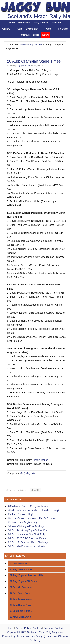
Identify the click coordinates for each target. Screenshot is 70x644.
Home (12, 23)
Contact (25, 35)
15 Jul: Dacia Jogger (21, 599)
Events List (32, 29)
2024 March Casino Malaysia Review (28, 506)
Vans (48, 29)
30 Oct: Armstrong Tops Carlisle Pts (27, 530)
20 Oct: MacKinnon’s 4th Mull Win (26, 546)
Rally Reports (41, 23)
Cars (20, 29)
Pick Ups (63, 29)
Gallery (6, 29)
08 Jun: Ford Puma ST (22, 611)
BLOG (46, 35)
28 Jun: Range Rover (21, 605)
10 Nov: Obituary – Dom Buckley (26, 526)
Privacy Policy (23, 628)
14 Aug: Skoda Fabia (21, 569)
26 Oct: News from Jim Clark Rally (27, 534)
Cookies (37, 628)
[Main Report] (42, 460)
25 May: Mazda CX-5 (21, 617)
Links (36, 35)
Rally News (24, 23)
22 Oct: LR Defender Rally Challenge (28, 542)
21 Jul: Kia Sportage (21, 587)
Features (57, 23)
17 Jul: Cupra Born (20, 593)
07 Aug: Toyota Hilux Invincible (26, 575)
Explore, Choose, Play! (21, 514)
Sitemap (48, 628)
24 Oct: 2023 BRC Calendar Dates (27, 538)
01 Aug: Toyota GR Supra (23, 581)
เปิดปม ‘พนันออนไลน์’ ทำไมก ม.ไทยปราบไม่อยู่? (34, 510)
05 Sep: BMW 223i (19, 563)
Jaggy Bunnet (23, 66)
